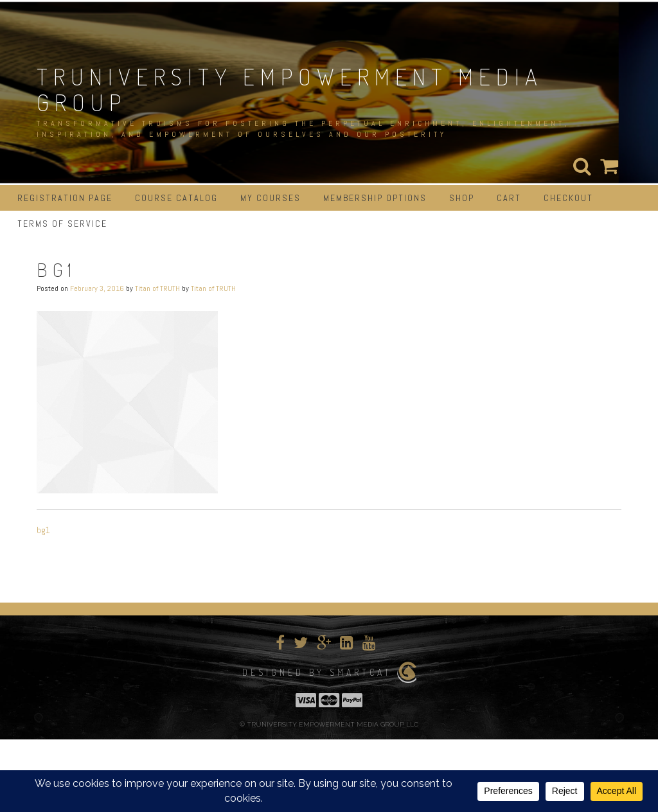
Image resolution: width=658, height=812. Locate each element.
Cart (509, 198)
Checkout (568, 198)
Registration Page (65, 198)
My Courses (271, 198)
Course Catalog (176, 198)
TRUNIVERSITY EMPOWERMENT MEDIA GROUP (290, 89)
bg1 (43, 530)
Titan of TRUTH (157, 288)
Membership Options (375, 198)
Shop (462, 198)
